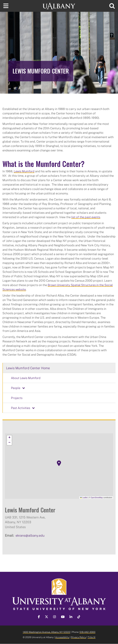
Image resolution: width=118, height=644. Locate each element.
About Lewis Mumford (26, 378)
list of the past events (86, 217)
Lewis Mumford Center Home (28, 368)
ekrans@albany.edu (30, 535)
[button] (59, 463)
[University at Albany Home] (59, 5)
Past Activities (21, 408)
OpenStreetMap (97, 498)
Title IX (92, 637)
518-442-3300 (87, 632)
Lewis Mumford (24, 171)
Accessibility (62, 637)
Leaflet (84, 498)
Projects (17, 398)
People (16, 388)
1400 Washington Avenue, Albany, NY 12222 (46, 632)
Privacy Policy (79, 637)
